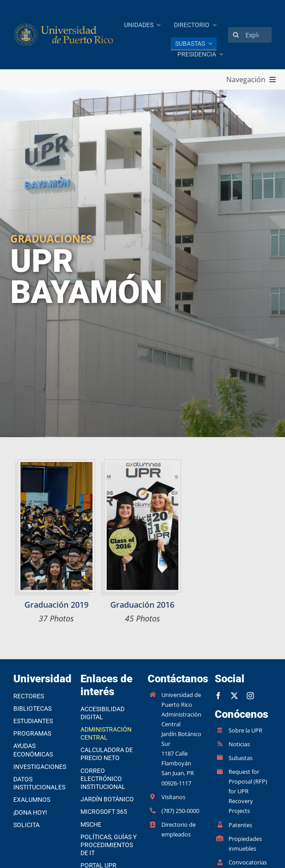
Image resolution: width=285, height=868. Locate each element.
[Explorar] (250, 35)
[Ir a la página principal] (64, 35)
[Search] (236, 35)
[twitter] (234, 696)
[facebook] (218, 696)
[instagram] (250, 696)
